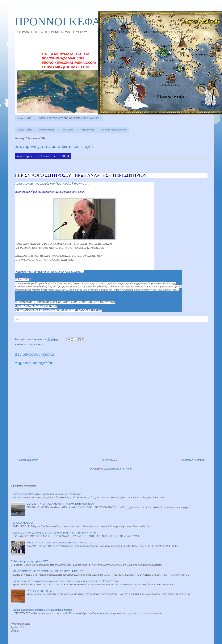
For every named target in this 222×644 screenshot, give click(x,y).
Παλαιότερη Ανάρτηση (192, 460)
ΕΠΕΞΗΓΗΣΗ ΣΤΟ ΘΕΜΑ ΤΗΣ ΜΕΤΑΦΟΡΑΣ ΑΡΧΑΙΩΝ (70, 310)
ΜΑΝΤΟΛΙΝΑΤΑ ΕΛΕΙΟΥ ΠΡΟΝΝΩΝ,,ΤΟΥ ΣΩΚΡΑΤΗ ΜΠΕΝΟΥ (48, 571)
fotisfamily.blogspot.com (113, 130)
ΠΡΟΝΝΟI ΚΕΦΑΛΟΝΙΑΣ (79, 22)
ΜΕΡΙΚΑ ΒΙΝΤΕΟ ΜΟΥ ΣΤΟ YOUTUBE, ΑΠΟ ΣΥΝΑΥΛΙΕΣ (69, 118)
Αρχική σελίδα (25, 118)
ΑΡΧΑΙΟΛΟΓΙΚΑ (33, 344)
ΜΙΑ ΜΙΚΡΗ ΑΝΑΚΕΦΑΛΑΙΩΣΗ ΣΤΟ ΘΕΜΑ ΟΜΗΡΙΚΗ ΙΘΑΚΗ (61, 504)
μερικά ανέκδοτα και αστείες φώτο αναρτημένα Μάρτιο (42, 610)
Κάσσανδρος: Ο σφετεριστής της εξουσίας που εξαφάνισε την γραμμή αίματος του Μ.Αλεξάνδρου (66, 581)
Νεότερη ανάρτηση (28, 460)
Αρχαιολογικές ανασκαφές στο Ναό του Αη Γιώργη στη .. (52, 184)
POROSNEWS (47, 130)
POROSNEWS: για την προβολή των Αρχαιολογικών (49, 272)
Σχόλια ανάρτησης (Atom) (118, 469)
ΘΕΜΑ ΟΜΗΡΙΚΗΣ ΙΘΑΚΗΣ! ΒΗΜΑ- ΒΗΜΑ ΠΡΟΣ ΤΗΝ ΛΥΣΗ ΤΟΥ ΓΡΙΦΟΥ (55, 533)
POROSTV (67, 130)
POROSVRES (87, 130)
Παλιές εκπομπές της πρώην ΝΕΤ (29, 561)
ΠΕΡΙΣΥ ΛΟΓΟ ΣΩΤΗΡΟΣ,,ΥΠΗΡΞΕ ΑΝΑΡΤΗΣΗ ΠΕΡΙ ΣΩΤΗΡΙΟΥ (81, 175)
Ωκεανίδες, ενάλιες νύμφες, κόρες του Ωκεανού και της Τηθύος (47, 494)
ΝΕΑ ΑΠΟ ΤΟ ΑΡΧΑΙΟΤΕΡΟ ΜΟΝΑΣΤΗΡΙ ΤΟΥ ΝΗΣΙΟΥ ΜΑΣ (61, 543)
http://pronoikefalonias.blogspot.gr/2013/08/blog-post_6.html (50, 192)
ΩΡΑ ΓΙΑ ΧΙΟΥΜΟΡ (23, 523)
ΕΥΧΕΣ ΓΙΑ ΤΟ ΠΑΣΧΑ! (40, 591)
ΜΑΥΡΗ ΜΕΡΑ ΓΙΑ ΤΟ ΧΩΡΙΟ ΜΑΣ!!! (36, 306)
